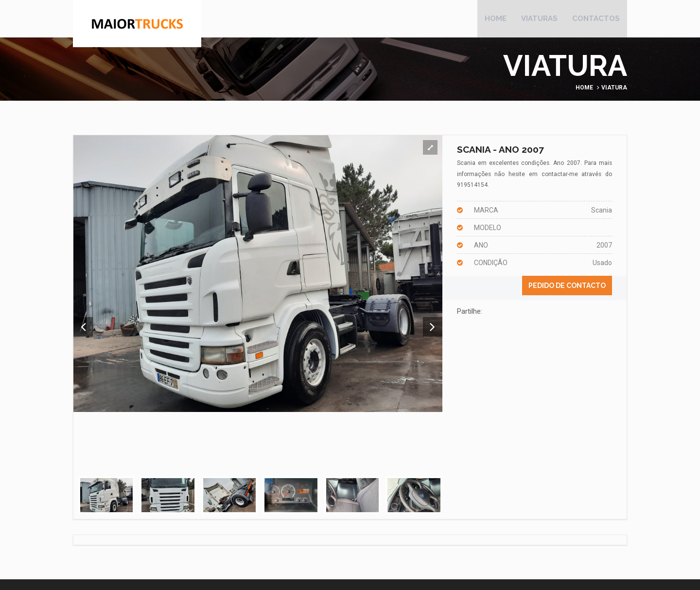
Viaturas (539, 19)
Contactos (596, 19)
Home (496, 19)
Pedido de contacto (567, 288)
